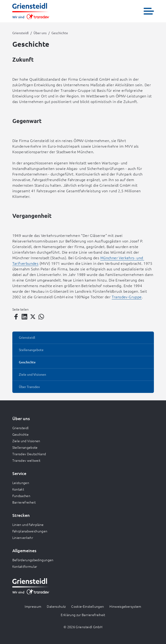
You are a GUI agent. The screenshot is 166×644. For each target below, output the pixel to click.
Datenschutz (56, 606)
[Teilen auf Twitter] (33, 317)
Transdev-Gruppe (127, 297)
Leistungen (21, 483)
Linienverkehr (23, 538)
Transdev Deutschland (29, 454)
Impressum (33, 606)
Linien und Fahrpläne (28, 524)
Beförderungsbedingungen (33, 560)
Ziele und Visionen (26, 441)
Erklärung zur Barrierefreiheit (83, 615)
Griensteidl (20, 33)
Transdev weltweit (26, 460)
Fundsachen (21, 496)
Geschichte (21, 434)
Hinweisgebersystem (125, 606)
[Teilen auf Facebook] (16, 317)
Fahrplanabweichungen (30, 531)
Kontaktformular (25, 566)
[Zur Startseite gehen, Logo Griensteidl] (31, 11)
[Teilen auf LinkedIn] (24, 317)
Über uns (40, 33)
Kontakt (18, 489)
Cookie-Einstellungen (88, 606)
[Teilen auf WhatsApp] (41, 317)
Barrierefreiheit (24, 502)
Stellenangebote (25, 447)
